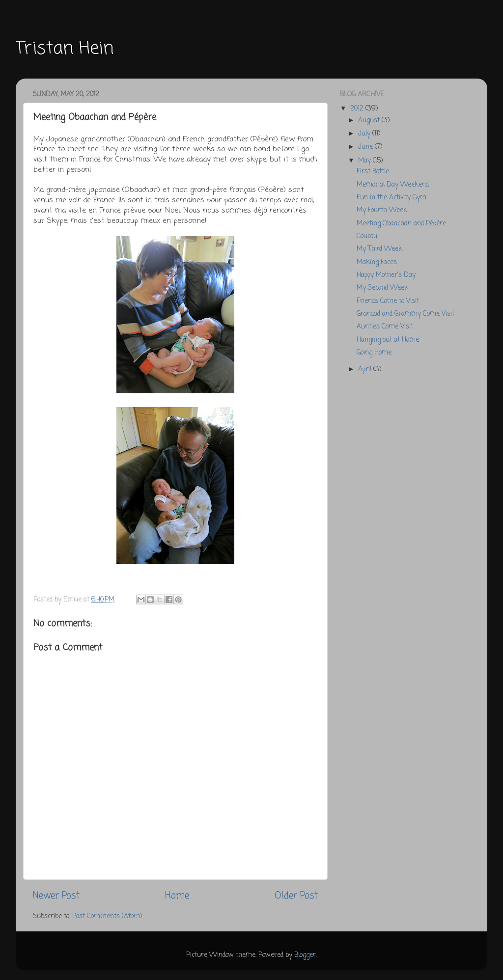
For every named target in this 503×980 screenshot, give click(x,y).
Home (177, 896)
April (366, 369)
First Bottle (373, 172)
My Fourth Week (382, 210)
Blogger (305, 955)
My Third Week (379, 249)
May (365, 161)
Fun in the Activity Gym (391, 198)
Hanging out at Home (388, 340)
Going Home (374, 353)
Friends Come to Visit (388, 301)
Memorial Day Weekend (393, 185)
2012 (358, 109)
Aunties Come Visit (385, 327)
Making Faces (377, 262)
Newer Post (56, 896)
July (365, 134)
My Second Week (382, 288)
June (366, 147)
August (370, 121)
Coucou (367, 236)
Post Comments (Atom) (107, 916)
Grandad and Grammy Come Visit (405, 314)
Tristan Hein (65, 49)
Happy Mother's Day (386, 275)
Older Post (296, 896)
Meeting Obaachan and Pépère (401, 224)
